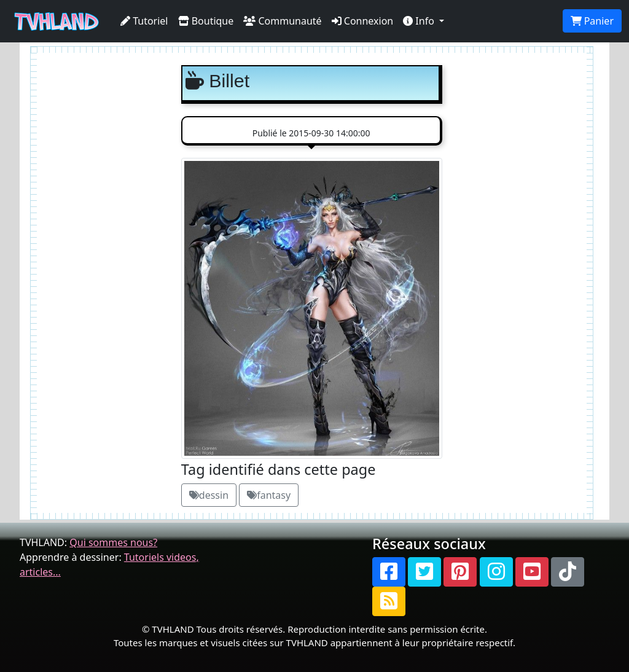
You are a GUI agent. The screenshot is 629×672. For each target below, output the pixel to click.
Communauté (282, 21)
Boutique (206, 21)
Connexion (363, 21)
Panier (592, 21)
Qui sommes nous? (113, 542)
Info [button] (420, 21)
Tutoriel (144, 21)
